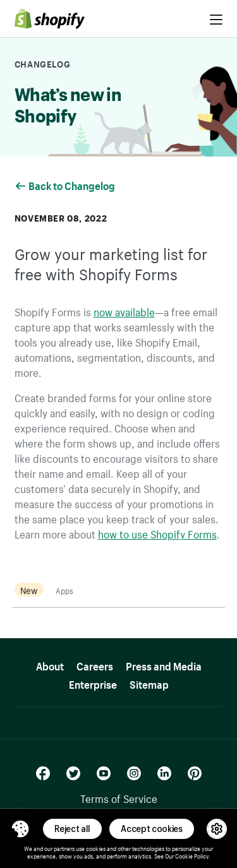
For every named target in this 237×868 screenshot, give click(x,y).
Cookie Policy (192, 855)
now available (124, 311)
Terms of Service (119, 797)
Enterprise (93, 683)
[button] (20, 829)
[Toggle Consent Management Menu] (20, 829)
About (50, 664)
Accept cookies (152, 829)
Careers (95, 664)
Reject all (72, 829)
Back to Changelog (66, 184)
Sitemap (149, 683)
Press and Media (164, 664)
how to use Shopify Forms (157, 533)
